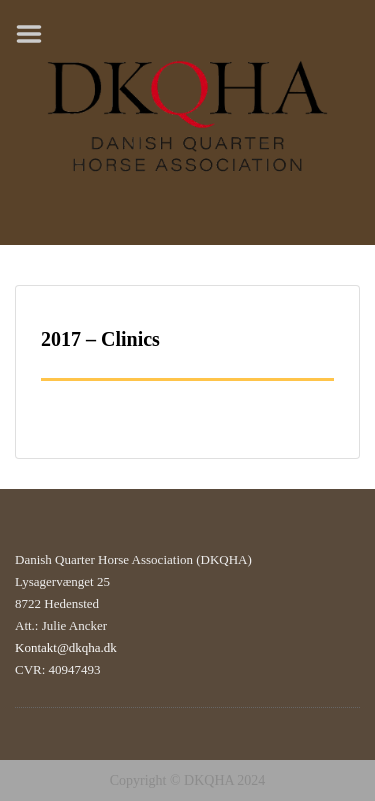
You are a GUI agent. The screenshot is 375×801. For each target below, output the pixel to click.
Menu (36, 34)
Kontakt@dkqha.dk (66, 647)
